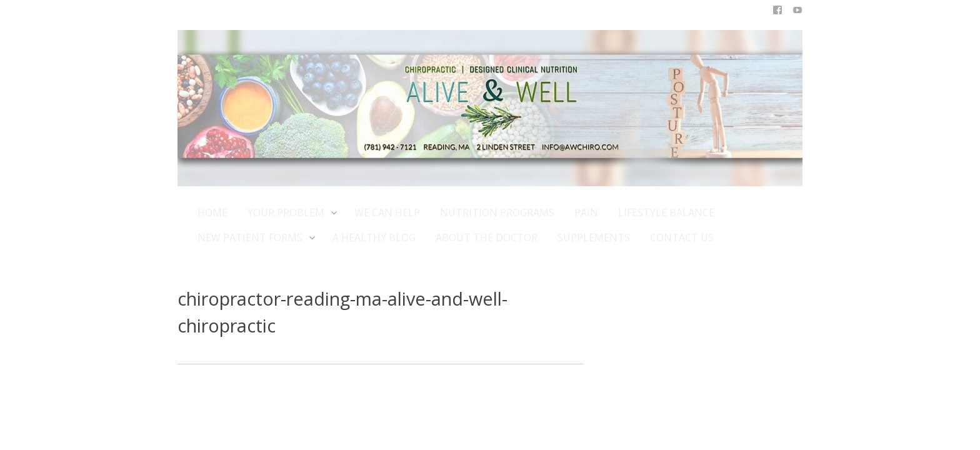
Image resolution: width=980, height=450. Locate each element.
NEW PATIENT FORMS (255, 237)
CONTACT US (682, 237)
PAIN (586, 212)
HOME (212, 212)
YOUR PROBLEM (291, 212)
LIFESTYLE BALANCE (666, 212)
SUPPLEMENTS (594, 237)
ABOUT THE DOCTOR (487, 237)
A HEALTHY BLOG (374, 237)
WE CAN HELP (387, 212)
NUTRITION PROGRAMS (497, 212)
